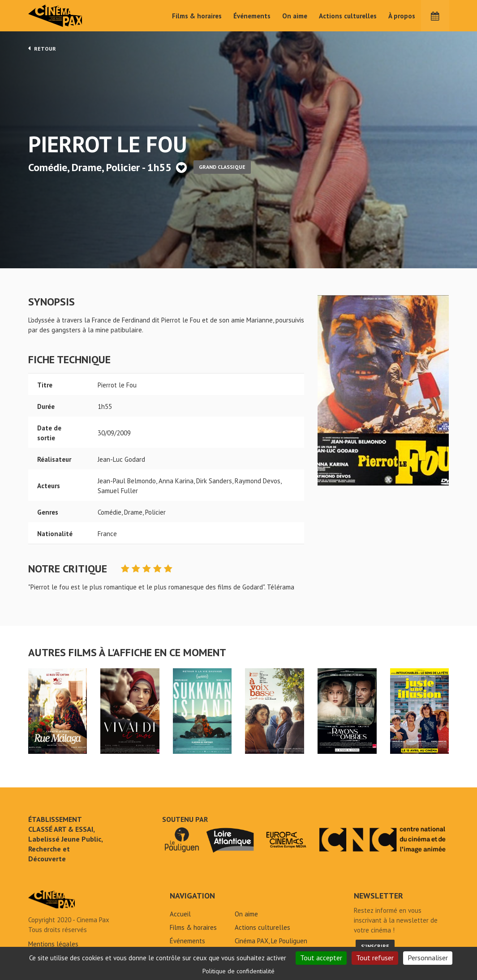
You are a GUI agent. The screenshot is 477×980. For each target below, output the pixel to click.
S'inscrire (375, 946)
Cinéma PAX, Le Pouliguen (271, 941)
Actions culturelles (348, 16)
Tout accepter (321, 958)
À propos (402, 16)
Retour (42, 48)
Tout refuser (375, 958)
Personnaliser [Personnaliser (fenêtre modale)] (428, 958)
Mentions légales (53, 944)
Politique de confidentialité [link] (238, 971)
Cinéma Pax (69, 16)
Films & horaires (197, 16)
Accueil (180, 914)
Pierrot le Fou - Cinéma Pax (52, 899)
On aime (295, 16)
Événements (252, 16)
